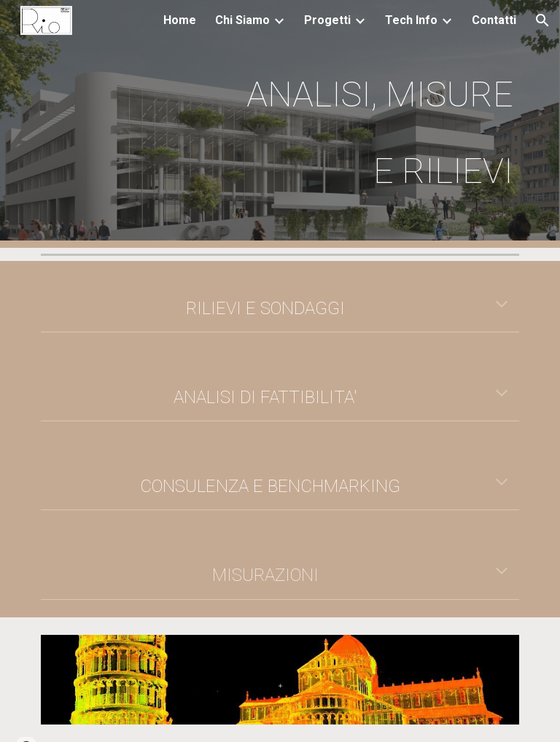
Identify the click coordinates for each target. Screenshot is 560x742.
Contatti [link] (494, 20)
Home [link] (180, 20)
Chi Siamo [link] (242, 20)
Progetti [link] (327, 20)
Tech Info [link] (411, 20)
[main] (361, 124)
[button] (542, 20)
